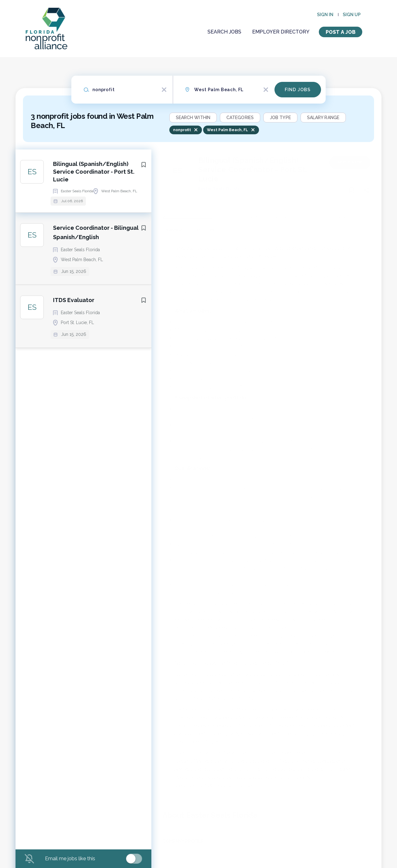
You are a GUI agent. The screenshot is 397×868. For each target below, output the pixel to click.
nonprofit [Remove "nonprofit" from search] (182, 130)
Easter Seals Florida (219, 189)
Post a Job (341, 32)
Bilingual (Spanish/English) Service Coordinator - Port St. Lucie (94, 174)
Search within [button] (193, 118)
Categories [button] (240, 118)
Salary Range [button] (323, 118)
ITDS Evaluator (74, 318)
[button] (366, 191)
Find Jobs (298, 90)
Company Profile (183, 841)
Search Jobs (224, 32)
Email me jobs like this (70, 859)
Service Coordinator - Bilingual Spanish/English (96, 251)
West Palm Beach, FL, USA (187, 217)
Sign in (325, 15)
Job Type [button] (280, 118)
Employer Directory (281, 32)
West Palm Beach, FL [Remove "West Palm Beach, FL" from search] (227, 130)
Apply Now (350, 162)
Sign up (352, 15)
